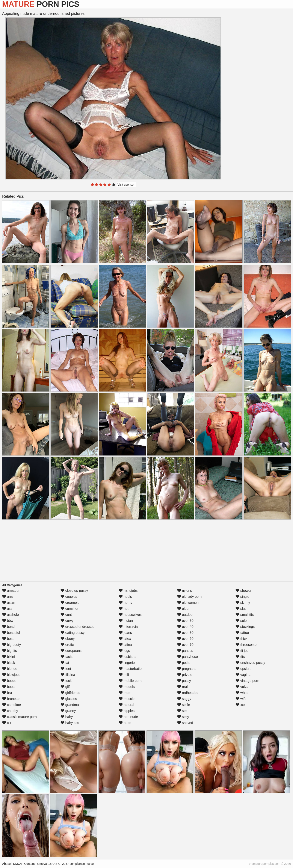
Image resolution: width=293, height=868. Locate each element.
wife (241, 699)
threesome (246, 645)
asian (9, 603)
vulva (242, 687)
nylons (185, 591)
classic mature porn (19, 717)
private (185, 675)
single (242, 597)
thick (241, 639)
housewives (130, 615)
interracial (129, 627)
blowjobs (11, 675)
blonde (10, 669)
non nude (128, 717)
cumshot (69, 609)
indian (126, 621)
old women (188, 603)
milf (124, 675)
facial (67, 657)
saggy (184, 699)
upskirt (243, 669)
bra (7, 693)
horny (125, 603)
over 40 (185, 627)
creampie (70, 603)
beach (9, 627)
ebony (68, 639)
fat (65, 663)
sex (182, 711)
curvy (67, 621)
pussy (184, 681)
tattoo (242, 633)
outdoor (185, 615)
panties (185, 651)
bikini (8, 657)
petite (184, 663)
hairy (67, 717)
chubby (10, 711)
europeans (71, 651)
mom (125, 693)
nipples (127, 711)
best (8, 639)
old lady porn (189, 597)
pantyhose (187, 657)
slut (241, 609)
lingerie (127, 663)
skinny (243, 603)
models (127, 687)
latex (125, 639)
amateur (11, 591)
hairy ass (70, 723)
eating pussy (72, 633)
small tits (245, 615)
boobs (9, 681)
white (242, 693)
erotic (67, 645)
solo (241, 621)
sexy (183, 717)
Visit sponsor (126, 185)
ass (7, 609)
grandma (70, 705)
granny (68, 711)
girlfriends (70, 693)
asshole (11, 615)
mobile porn (130, 681)
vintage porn (247, 681)
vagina (243, 675)
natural (126, 705)
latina (125, 645)
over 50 (185, 633)
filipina (68, 675)
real (182, 687)
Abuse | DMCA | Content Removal (25, 864)
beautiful (11, 633)
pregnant (186, 669)
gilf (65, 687)
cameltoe (11, 705)
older (183, 609)
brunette (11, 699)
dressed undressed (78, 627)
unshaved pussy (250, 663)
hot (124, 609)
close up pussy (74, 591)
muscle (127, 699)
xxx (240, 705)
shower (243, 591)
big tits (10, 651)
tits (240, 657)
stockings (245, 627)
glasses (69, 699)
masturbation (131, 669)
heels (125, 597)
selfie (184, 705)
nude (125, 723)
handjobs (128, 591)
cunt (66, 615)
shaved (185, 723)
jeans (125, 633)
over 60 (185, 639)
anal (8, 597)
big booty (11, 645)
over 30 (185, 621)
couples (69, 597)
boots (9, 687)
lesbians (128, 657)
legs (124, 651)
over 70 (185, 645)
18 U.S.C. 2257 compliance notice (71, 864)
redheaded (188, 693)
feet (66, 669)
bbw (8, 621)
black (9, 663)
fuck (66, 681)
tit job (242, 651)
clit (7, 723)
